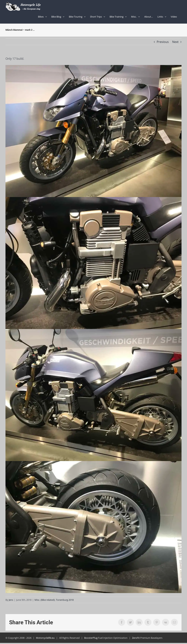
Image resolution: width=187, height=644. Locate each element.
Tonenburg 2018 (65, 600)
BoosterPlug (91, 638)
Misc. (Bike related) (45, 600)
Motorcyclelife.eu (45, 638)
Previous (163, 42)
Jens (11, 600)
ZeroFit (136, 638)
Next (175, 42)
